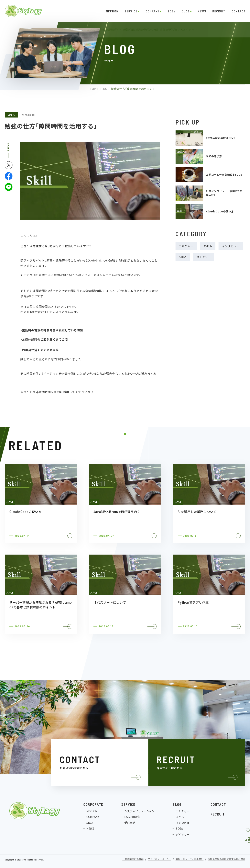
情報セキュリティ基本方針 (189, 859)
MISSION (112, 11)
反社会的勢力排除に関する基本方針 (227, 859)
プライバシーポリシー (159, 859)
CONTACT (238, 11)
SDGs (171, 11)
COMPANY (152, 11)
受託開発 (130, 823)
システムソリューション (139, 811)
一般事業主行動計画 (133, 859)
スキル (11, 115)
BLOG (185, 11)
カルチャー (186, 246)
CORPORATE (93, 804)
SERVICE (131, 11)
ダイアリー (204, 257)
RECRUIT (219, 11)
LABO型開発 (132, 817)
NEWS (202, 11)
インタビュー (231, 246)
